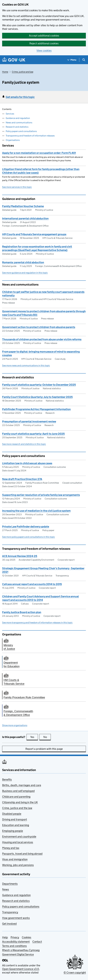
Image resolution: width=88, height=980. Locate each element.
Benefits (7, 779)
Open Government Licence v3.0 (21, 969)
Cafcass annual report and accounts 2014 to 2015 (32, 584)
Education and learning (16, 825)
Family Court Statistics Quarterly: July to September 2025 (37, 397)
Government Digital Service (18, 954)
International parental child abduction (25, 218)
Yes (34, 737)
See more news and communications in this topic (26, 365)
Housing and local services (18, 842)
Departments (10, 884)
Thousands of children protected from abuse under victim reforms (42, 339)
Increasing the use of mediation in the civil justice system (36, 511)
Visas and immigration (15, 859)
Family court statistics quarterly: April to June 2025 (33, 434)
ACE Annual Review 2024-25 (20, 556)
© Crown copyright (75, 973)
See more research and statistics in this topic (24, 444)
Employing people (13, 831)
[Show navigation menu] (72, 60)
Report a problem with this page (44, 749)
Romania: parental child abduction (23, 262)
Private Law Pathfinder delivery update (26, 527)
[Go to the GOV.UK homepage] (14, 60)
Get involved (9, 924)
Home (5, 72)
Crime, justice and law (23, 72)
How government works (16, 918)
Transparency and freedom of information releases (30, 136)
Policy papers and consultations (21, 131)
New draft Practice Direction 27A (22, 479)
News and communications (19, 123)
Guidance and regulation (18, 118)
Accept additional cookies (44, 36)
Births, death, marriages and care (22, 785)
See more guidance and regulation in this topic (25, 273)
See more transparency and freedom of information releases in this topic (37, 623)
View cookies (44, 51)
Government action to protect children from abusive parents (39, 327)
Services (10, 114)
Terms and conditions (14, 946)
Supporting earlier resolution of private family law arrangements (41, 495)
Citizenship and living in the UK (20, 802)
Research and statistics (17, 127)
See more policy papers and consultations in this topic (29, 537)
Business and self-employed (18, 791)
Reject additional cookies (44, 43)
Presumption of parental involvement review (29, 421)
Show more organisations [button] (15, 725)
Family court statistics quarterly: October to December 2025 (39, 385)
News (6, 889)
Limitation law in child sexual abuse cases (27, 463)
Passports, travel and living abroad (22, 854)
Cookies (27, 937)
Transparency (10, 912)
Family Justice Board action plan (22, 612)
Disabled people (12, 814)
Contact (37, 942)
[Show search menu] (84, 60)
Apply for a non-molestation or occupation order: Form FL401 (39, 153)
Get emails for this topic (20, 97)
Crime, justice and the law (17, 808)
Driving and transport (15, 819)
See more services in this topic (17, 187)
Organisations (13, 140)
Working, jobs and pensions (18, 865)
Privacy (15, 937)
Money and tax (11, 848)
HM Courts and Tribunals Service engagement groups (34, 234)
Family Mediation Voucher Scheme (23, 206)
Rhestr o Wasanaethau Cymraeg (21, 950)
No (47, 737)
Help (5, 937)
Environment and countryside (19, 837)
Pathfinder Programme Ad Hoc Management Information (36, 409)
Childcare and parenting (16, 797)
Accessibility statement (16, 942)
